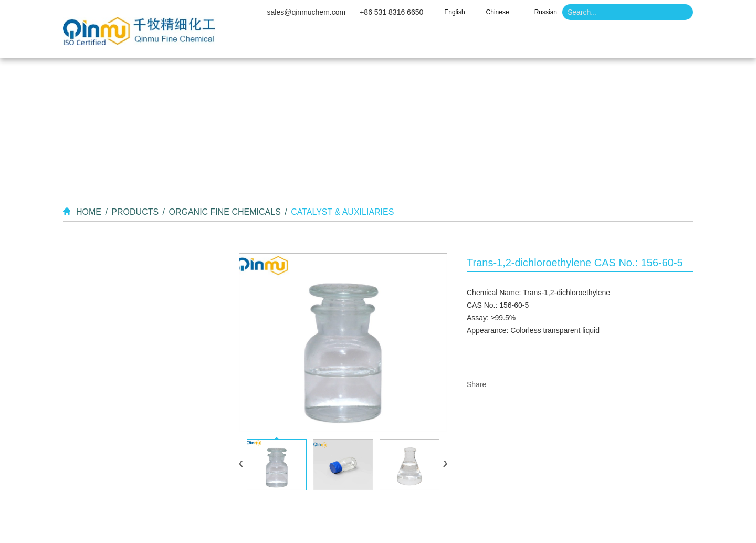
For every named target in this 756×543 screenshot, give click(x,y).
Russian (546, 12)
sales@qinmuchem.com (307, 12)
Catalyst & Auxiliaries (342, 212)
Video (490, 42)
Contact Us (618, 42)
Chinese (498, 12)
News (549, 42)
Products (424, 42)
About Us (351, 42)
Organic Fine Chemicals (224, 212)
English (454, 12)
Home (285, 42)
